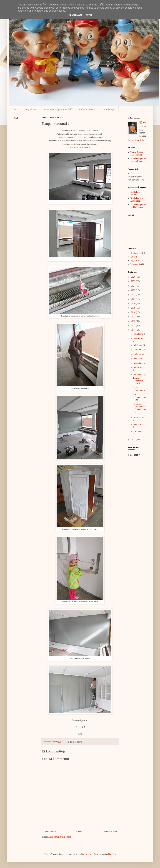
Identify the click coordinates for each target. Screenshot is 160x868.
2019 (134, 308)
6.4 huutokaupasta (139, 397)
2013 (134, 440)
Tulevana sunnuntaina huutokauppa (140, 408)
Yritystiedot (30, 109)
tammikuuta (139, 432)
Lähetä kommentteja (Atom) (60, 837)
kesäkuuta (138, 363)
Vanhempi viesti (110, 832)
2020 (134, 303)
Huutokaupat (136, 253)
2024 (134, 286)
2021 (134, 299)
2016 (134, 321)
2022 (134, 295)
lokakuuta (138, 345)
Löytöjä (134, 257)
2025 (134, 281)
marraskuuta (139, 338)
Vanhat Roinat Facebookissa (137, 154)
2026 (134, 277)
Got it (89, 15)
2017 (134, 317)
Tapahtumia (136, 264)
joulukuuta (139, 334)
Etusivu (15, 109)
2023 (134, 290)
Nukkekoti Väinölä (135, 193)
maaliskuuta (139, 417)
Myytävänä (135, 261)
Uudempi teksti (49, 832)
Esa (144, 122)
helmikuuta (139, 424)
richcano (89, 854)
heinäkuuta (139, 359)
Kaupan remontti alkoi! (138, 381)
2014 (134, 330)
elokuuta (138, 354)
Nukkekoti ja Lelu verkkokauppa (138, 206)
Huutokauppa (109, 109)
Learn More (76, 15)
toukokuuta (139, 367)
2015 (134, 325)
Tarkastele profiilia (136, 140)
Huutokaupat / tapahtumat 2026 (57, 109)
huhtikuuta (139, 375)
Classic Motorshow (139, 389)
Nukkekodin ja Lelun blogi (137, 200)
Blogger (112, 854)
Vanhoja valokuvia (88, 109)
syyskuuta (138, 350)
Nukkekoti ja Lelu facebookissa (138, 160)
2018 (134, 312)
